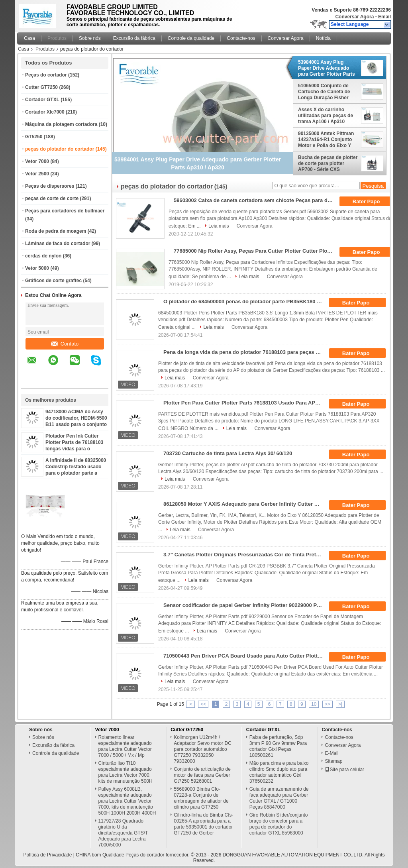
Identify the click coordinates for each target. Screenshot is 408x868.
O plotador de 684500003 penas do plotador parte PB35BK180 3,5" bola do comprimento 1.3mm (246, 301)
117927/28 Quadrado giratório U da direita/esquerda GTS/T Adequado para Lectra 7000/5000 (123, 833)
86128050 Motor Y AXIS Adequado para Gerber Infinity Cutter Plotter (246, 504)
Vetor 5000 (37, 268)
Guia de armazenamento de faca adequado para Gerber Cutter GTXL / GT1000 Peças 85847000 (279, 798)
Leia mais (219, 226)
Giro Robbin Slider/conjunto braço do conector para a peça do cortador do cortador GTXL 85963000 (279, 824)
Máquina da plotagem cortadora (61, 124)
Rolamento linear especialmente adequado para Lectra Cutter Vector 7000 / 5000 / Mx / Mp (125, 746)
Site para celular (344, 770)
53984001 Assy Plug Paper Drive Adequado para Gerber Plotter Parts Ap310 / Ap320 (327, 68)
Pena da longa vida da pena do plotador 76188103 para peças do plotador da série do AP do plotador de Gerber (246, 352)
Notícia (323, 38)
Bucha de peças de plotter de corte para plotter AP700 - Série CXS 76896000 (328, 163)
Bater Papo (372, 202)
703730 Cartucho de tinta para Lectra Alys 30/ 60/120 (228, 453)
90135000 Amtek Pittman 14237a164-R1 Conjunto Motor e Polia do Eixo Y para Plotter (326, 139)
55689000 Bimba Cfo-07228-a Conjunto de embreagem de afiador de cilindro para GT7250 (201, 798)
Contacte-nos (241, 38)
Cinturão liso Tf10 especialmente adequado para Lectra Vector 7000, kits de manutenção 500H (126, 772)
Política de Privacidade (47, 855)
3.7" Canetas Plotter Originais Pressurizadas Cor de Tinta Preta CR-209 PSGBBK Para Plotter (246, 555)
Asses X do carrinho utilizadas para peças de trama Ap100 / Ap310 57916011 (326, 116)
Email (384, 17)
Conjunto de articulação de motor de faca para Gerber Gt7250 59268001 (202, 775)
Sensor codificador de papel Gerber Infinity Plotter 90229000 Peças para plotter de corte (246, 605)
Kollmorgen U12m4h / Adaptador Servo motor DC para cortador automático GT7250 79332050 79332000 (203, 749)
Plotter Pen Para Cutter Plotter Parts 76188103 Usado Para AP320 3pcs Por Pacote (246, 403)
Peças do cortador (46, 75)
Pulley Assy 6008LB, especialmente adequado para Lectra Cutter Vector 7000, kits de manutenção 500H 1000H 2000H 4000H (127, 801)
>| (340, 704)
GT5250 (34, 137)
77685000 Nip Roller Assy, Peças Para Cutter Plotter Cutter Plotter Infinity (256, 251)
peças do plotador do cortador (60, 149)
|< (190, 704)
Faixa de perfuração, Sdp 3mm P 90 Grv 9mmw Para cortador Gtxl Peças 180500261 (278, 746)
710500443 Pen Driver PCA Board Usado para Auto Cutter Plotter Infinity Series (246, 656)
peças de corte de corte (52, 198)
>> (328, 704)
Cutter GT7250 (41, 87)
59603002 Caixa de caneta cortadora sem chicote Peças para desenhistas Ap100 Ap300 (256, 200)
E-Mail (331, 753)
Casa (29, 38)
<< (203, 704)
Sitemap (333, 761)
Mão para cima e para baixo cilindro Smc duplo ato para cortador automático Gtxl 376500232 (279, 772)
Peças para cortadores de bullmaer (65, 211)
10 (314, 704)
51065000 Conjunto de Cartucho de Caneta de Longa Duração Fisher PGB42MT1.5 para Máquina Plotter (324, 92)
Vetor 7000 (37, 161)
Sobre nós (90, 38)
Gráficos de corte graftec (53, 281)
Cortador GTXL (42, 100)
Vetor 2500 (37, 174)
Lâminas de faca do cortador (58, 244)
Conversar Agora (354, 17)
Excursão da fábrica (134, 38)
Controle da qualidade (191, 38)
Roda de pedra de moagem (56, 231)
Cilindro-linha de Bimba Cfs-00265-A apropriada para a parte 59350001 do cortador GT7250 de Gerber (203, 824)
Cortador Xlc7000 (45, 112)
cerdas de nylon (43, 256)
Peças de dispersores (50, 186)
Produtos (57, 38)
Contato (65, 344)
